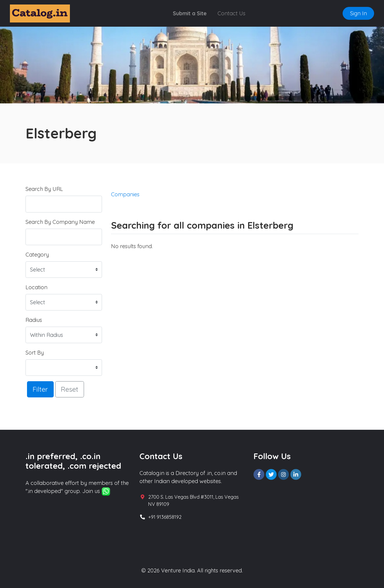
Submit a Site (190, 13)
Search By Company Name (60, 222)
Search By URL (44, 189)
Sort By (35, 353)
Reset (70, 389)
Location (36, 287)
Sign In (358, 13)
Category (37, 255)
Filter (40, 389)
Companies (125, 194)
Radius (34, 320)
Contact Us (231, 13)
